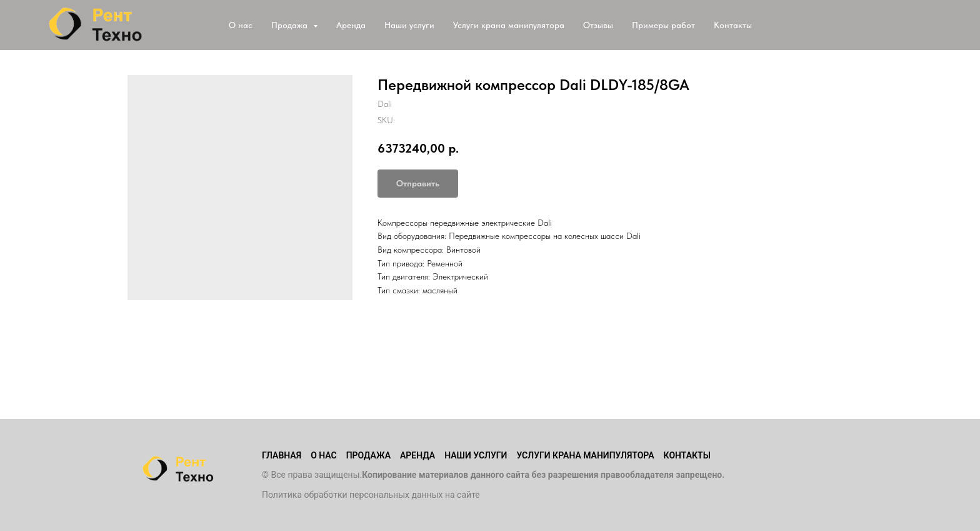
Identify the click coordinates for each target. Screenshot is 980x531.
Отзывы (598, 25)
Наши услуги (409, 25)
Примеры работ (663, 25)
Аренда (351, 25)
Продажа (368, 455)
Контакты (733, 25)
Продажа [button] (291, 25)
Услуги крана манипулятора (509, 25)
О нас (241, 25)
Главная (282, 455)
